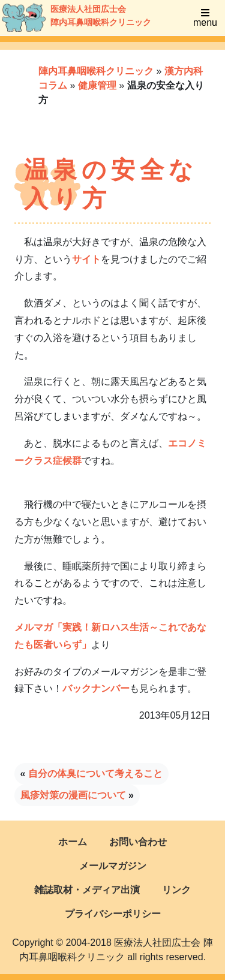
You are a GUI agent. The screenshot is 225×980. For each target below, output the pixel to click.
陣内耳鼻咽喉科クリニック (96, 71)
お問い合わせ (138, 842)
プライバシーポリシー (113, 914)
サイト (86, 259)
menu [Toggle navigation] (205, 18)
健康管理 (97, 85)
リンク (176, 890)
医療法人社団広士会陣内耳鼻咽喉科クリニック (64, 17)
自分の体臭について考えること (95, 774)
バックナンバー (96, 688)
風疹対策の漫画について (73, 795)
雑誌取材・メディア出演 (87, 890)
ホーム (73, 842)
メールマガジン (113, 866)
